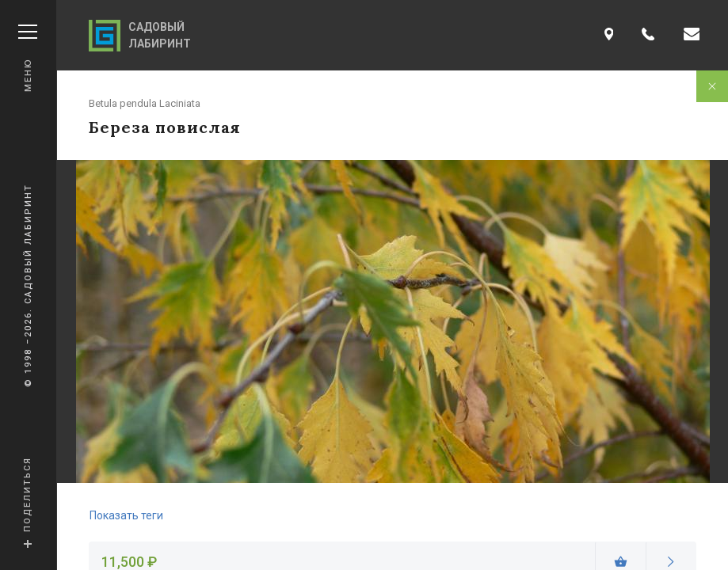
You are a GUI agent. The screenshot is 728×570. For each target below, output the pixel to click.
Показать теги (126, 515)
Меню (28, 58)
